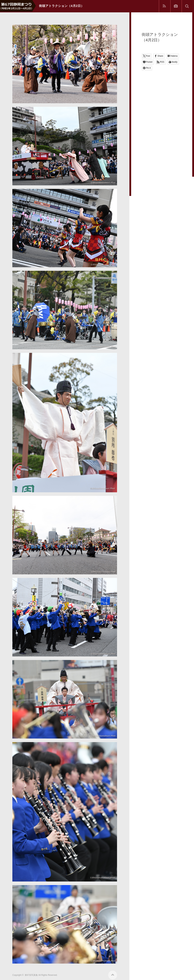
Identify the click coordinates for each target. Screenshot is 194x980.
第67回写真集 (31, 975)
